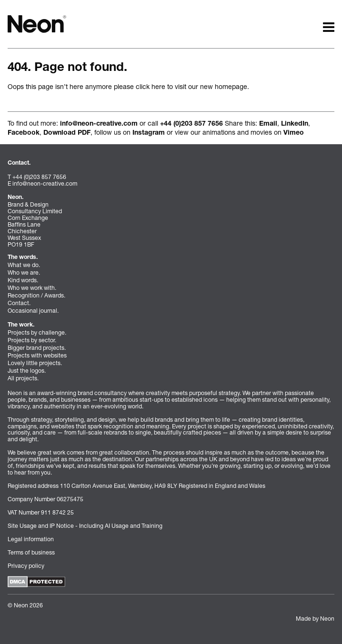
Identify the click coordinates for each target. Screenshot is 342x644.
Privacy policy (26, 566)
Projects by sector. (32, 340)
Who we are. (24, 272)
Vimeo (294, 133)
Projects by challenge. (37, 332)
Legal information (31, 539)
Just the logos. (27, 371)
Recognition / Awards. (36, 295)
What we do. (24, 265)
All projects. (23, 378)
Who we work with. (32, 288)
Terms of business (31, 552)
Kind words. (23, 280)
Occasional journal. (33, 311)
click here (151, 86)
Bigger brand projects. (37, 348)
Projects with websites (37, 355)
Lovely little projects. (35, 363)
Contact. (19, 303)
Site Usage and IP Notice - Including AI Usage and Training (85, 526)
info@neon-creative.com (99, 124)
